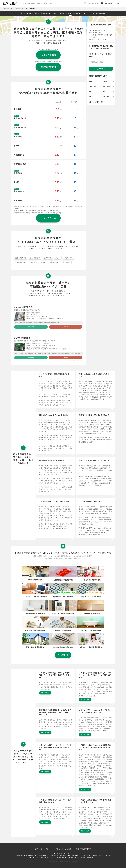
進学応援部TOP (8, 9)
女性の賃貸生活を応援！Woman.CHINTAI (96, 855)
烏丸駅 (43, 262)
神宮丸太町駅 (69, 258)
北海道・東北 (93, 86)
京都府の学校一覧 (19, 9)
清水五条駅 (66, 262)
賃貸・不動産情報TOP (83, 849)
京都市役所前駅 (20, 262)
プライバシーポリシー (43, 849)
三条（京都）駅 (35, 258)
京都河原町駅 (54, 262)
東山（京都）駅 (20, 258)
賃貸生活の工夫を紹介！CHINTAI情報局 (64, 855)
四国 (104, 92)
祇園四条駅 (33, 262)
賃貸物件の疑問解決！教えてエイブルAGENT (31, 855)
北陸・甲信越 (107, 86)
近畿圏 (105, 81)
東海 (90, 92)
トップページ (119, 3)
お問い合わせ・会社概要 (63, 849)
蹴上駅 (58, 258)
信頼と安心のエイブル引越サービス (41, 857)
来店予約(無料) (31, 327)
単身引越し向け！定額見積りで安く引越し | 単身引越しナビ (77, 857)
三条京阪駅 (48, 258)
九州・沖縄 (106, 97)
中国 (90, 97)
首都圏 (91, 81)
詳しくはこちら (45, 693)
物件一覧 (66, 327)
